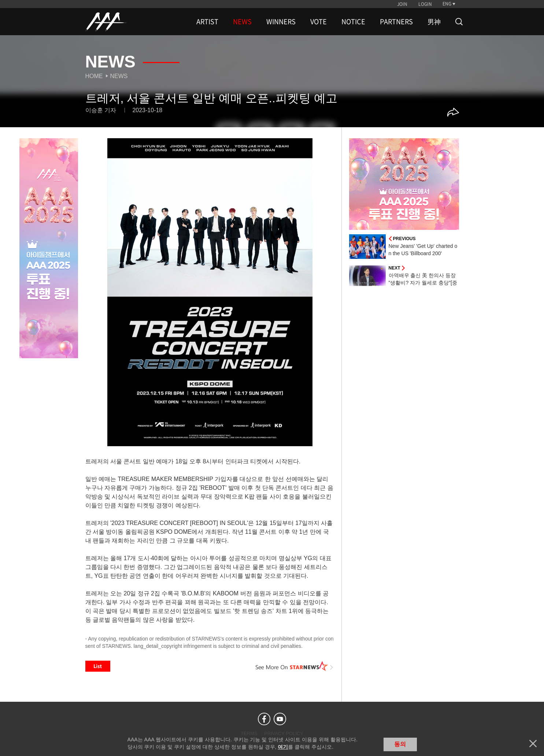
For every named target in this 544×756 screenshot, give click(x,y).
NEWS (242, 22)
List (98, 666)
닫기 (533, 744)
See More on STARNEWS (295, 666)
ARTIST (207, 22)
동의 (400, 744)
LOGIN (425, 4)
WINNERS (281, 22)
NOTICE (353, 22)
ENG (447, 4)
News (119, 76)
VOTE (319, 22)
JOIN (402, 4)
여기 (283, 747)
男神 (434, 22)
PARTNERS (396, 22)
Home (94, 76)
